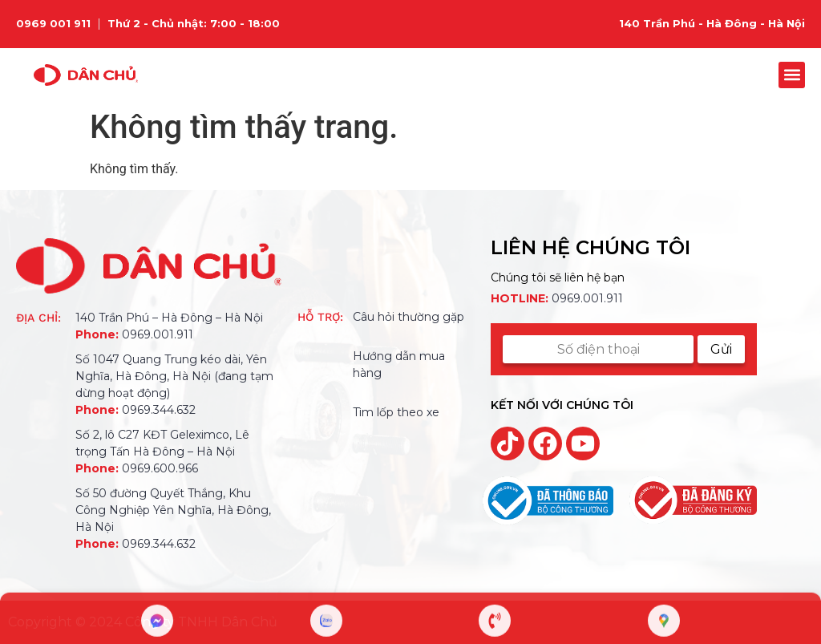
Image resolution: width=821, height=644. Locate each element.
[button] (792, 75)
